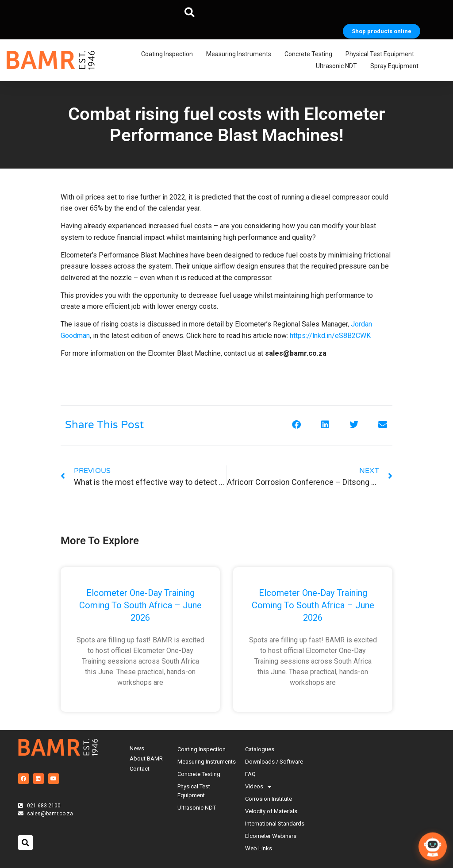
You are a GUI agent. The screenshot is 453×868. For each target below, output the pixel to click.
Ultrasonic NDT (339, 66)
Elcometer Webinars (271, 836)
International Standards (275, 824)
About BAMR (146, 759)
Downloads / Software (274, 762)
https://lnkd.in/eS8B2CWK (330, 336)
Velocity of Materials (271, 811)
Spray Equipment (397, 66)
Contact (140, 769)
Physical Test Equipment (382, 54)
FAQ (250, 774)
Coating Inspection (169, 54)
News (137, 748)
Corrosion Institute (269, 799)
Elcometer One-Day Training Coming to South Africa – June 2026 (140, 605)
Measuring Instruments (241, 54)
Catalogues (260, 749)
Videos (258, 787)
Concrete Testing (311, 54)
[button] (190, 12)
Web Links (259, 848)
